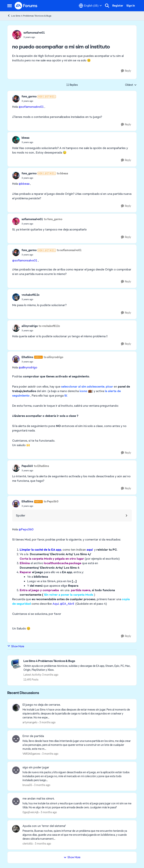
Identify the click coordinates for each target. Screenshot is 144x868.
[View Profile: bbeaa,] (16, 140)
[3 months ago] (47, 722)
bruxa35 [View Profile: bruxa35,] (27, 785)
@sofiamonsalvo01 (31, 107)
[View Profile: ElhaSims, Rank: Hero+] (16, 359)
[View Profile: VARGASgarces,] (16, 739)
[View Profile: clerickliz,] (16, 829)
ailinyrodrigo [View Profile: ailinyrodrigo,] (30, 326)
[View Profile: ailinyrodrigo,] (16, 328)
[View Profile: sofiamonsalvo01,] (17, 35)
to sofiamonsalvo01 (69, 250)
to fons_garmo (53, 219)
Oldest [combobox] (131, 85)
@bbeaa (24, 184)
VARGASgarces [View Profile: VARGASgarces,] (31, 754)
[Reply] (126, 71)
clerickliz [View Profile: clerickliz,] (28, 844)
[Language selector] (90, 6)
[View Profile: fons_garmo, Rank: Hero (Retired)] (16, 99)
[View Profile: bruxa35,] (16, 770)
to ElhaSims (41, 466)
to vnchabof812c (49, 326)
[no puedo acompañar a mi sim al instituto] (39, 101)
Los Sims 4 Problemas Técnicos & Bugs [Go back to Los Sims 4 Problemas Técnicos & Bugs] (29, 16)
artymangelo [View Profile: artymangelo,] (30, 722)
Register (118, 6)
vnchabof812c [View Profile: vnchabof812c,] (31, 295)
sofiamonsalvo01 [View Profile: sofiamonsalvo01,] (34, 33)
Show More (16, 646)
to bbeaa (62, 173)
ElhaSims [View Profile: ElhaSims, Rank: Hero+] (27, 357)
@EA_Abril (67, 604)
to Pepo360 (51, 501)
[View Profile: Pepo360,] (16, 468)
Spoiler (21, 515)
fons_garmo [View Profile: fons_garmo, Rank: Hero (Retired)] (29, 96)
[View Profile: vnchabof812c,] (16, 297)
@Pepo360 (26, 529)
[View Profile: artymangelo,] (16, 708)
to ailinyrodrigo (53, 357)
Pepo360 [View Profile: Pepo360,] (27, 466)
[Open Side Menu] (10, 6)
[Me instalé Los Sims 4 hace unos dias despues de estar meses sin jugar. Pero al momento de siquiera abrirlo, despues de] (77, 714)
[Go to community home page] (26, 6)
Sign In (131, 6)
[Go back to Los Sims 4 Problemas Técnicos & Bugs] (78, 661)
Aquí (56, 604)
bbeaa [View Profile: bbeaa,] (25, 138)
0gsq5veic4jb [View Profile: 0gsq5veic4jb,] (31, 812)
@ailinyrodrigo (28, 367)
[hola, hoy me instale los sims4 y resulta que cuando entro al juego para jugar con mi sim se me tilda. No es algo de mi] (77, 806)
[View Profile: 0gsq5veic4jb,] (16, 801)
